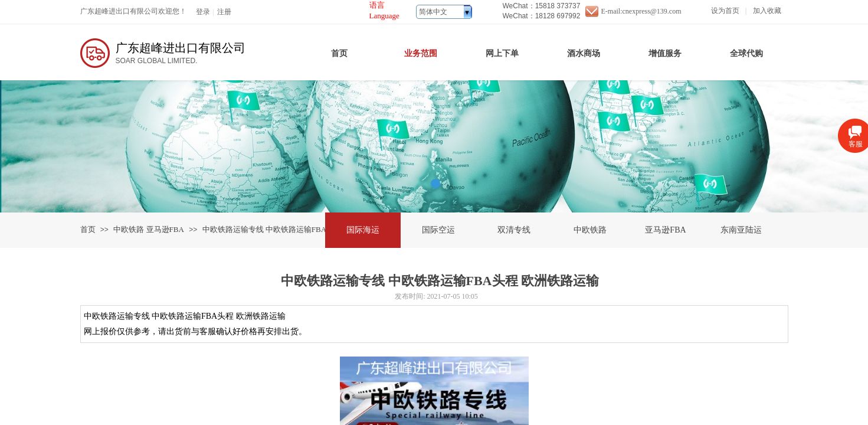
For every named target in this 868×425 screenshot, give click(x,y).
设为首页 (725, 11)
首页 (88, 229)
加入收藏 (767, 11)
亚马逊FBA (165, 229)
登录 (203, 12)
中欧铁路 (129, 229)
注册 (224, 12)
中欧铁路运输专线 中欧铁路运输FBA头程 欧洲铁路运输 (296, 229)
